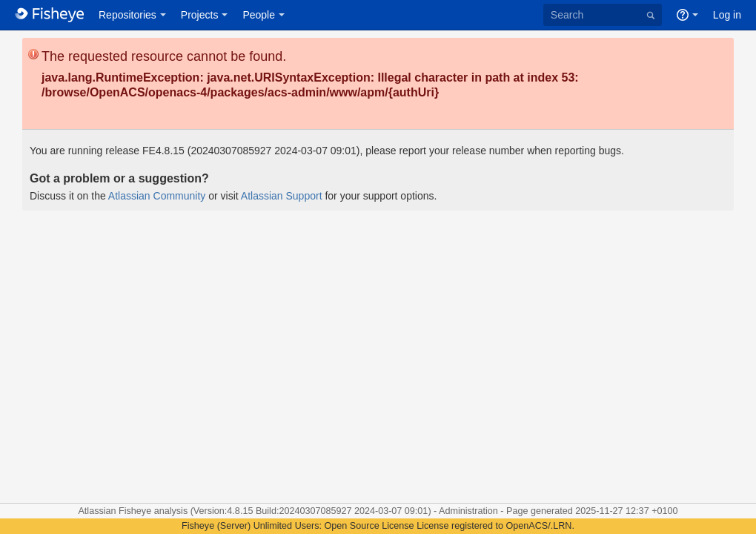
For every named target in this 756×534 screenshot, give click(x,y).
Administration (468, 511)
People (259, 15)
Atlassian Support (282, 196)
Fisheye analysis (155, 511)
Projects (200, 15)
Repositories (127, 15)
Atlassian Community (157, 196)
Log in (727, 15)
